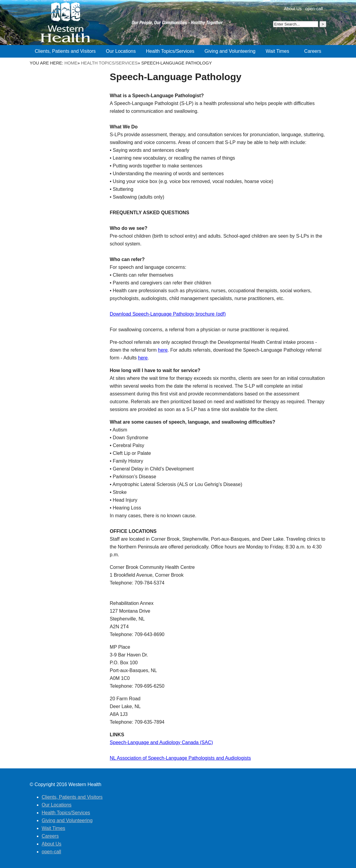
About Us (293, 9)
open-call (314, 9)
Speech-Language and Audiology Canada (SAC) (161, 742)
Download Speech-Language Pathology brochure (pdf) (168, 314)
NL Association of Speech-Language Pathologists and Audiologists (180, 758)
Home (71, 63)
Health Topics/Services (109, 63)
